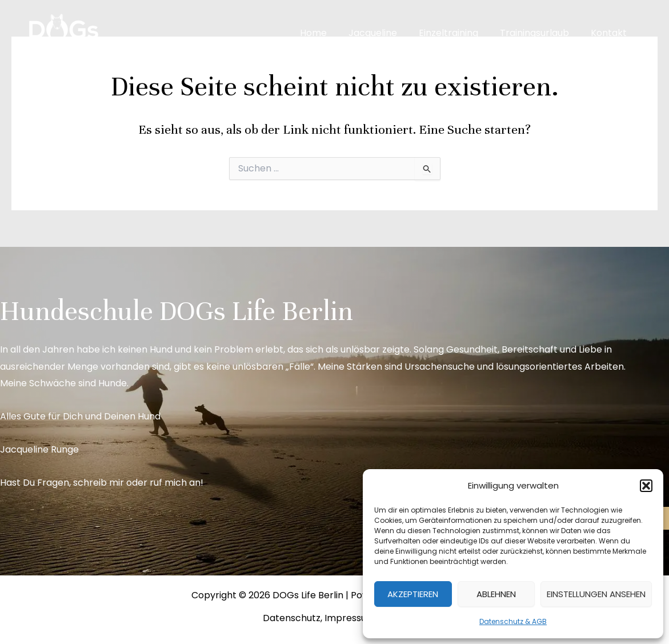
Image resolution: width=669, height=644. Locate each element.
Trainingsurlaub (540, 33)
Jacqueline (385, 33)
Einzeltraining (457, 33)
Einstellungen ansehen (596, 594)
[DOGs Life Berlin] (63, 32)
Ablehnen (496, 594)
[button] (646, 486)
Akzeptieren (413, 594)
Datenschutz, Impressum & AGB (334, 618)
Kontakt (610, 33)
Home (329, 33)
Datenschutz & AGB (513, 621)
